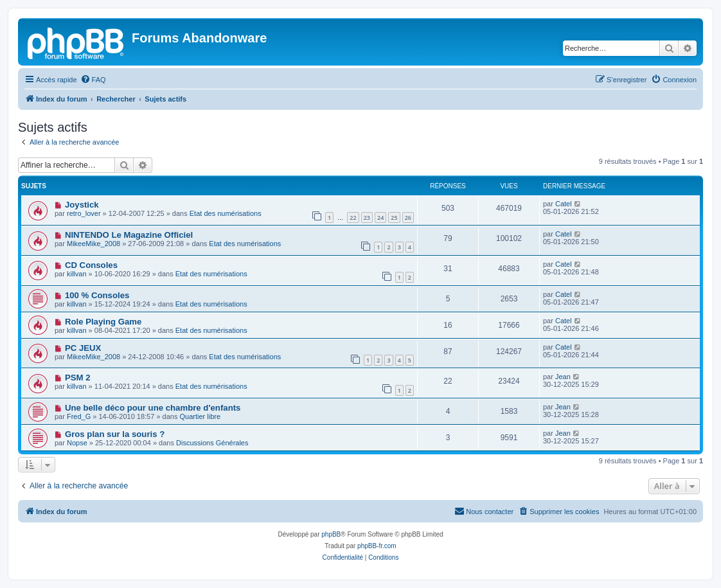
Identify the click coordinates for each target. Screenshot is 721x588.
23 (367, 218)
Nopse (77, 443)
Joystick (82, 205)
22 (353, 218)
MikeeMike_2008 (93, 244)
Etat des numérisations (226, 213)
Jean (563, 377)
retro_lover (84, 213)
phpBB (331, 534)
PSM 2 (78, 378)
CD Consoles (91, 265)
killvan (77, 274)
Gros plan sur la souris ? (115, 434)
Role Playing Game (103, 322)
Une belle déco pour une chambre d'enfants (153, 408)
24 (380, 218)
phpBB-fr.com (377, 546)
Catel (564, 204)
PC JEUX (83, 348)
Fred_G (79, 416)
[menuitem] (93, 80)
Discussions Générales (212, 443)
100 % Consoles (97, 295)
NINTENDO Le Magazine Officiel (129, 235)
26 (408, 218)
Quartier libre (200, 416)
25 (394, 218)
